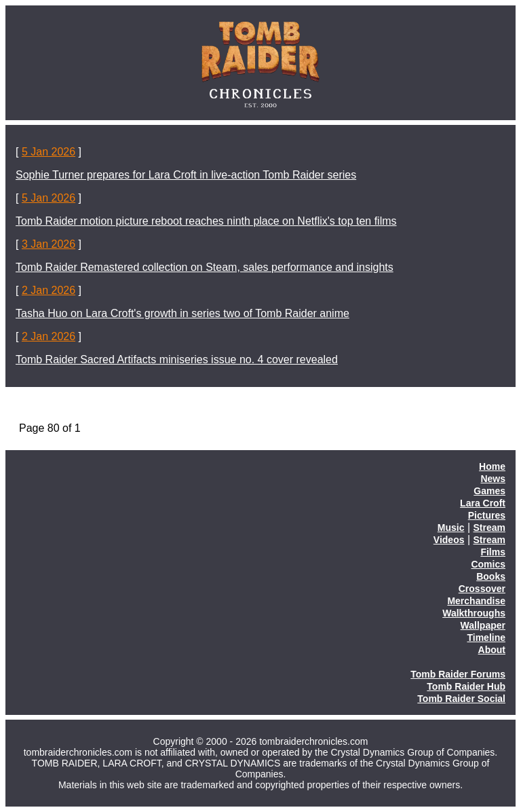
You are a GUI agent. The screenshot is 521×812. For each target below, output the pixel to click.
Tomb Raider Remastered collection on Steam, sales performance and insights (205, 267)
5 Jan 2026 (49, 152)
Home (492, 466)
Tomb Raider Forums (458, 674)
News (493, 479)
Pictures (487, 515)
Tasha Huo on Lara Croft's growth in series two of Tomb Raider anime (182, 313)
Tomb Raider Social (461, 699)
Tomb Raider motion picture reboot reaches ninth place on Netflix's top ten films (206, 221)
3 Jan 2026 (49, 244)
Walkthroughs (474, 613)
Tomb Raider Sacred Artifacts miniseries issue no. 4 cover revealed (177, 359)
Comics (488, 564)
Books (491, 576)
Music (451, 528)
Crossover (482, 589)
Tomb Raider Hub (466, 686)
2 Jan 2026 (49, 290)
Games (489, 491)
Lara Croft (483, 503)
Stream (489, 528)
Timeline (486, 638)
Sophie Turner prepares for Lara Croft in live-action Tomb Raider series (186, 175)
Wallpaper (483, 625)
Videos (449, 540)
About (492, 650)
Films (493, 552)
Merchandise (476, 601)
